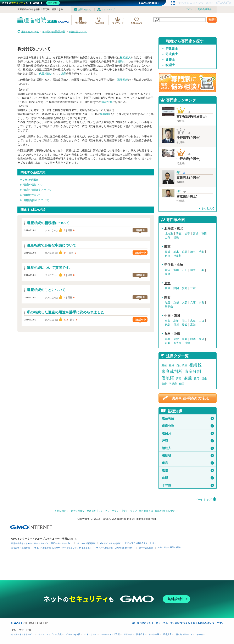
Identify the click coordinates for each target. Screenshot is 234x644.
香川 (176, 325)
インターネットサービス (23, 634)
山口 (201, 321)
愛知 (185, 288)
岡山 (185, 321)
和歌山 (169, 307)
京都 (176, 303)
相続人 (121, 61)
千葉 (201, 252)
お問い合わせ (85, 9)
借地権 (168, 378)
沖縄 (187, 343)
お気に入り (137, 23)
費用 (196, 379)
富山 (176, 270)
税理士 (170, 65)
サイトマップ (108, 9)
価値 (182, 384)
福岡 (168, 339)
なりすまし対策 (146, 548)
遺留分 (188, 433)
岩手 (187, 234)
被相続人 (125, 57)
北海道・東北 (174, 228)
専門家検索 (81, 23)
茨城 (168, 252)
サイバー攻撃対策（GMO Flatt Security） (115, 548)
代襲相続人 (46, 74)
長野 (168, 274)
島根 (176, 321)
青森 (179, 234)
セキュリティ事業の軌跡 (169, 547)
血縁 (188, 478)
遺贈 (188, 470)
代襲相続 (105, 114)
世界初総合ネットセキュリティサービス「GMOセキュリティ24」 (42, 543)
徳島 (168, 325)
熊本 (193, 339)
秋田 (204, 234)
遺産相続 (123, 80)
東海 (167, 283)
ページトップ (204, 500)
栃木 (176, 252)
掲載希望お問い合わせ (166, 511)
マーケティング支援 (110, 634)
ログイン (188, 9)
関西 (167, 297)
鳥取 (168, 321)
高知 (193, 325)
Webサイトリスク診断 (110, 543)
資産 (164, 384)
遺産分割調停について (38, 190)
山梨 (201, 270)
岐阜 (168, 288)
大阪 (185, 303)
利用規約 (91, 511)
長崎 (185, 339)
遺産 (63, 74)
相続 (172, 365)
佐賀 (176, 339)
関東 (167, 247)
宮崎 (168, 343)
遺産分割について (35, 185)
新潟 (168, 270)
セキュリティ (91, 634)
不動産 (173, 384)
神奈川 (177, 256)
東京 (168, 256)
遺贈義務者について (36, 200)
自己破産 (182, 365)
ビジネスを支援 (73, 634)
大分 (201, 339)
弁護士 (170, 60)
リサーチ (128, 634)
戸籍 (179, 379)
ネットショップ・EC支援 (50, 634)
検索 (212, 20)
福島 (176, 238)
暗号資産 (167, 634)
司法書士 (172, 54)
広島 (193, 321)
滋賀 (168, 303)
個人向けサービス (184, 634)
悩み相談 (99, 23)
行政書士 (172, 49)
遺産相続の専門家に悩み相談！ (188, 82)
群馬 (185, 252)
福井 (193, 270)
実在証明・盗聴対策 (21, 548)
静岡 (176, 288)
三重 (193, 288)
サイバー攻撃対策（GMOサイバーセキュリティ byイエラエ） (63, 548)
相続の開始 (30, 180)
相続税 (195, 365)
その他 (188, 485)
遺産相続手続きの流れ (190, 398)
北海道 (169, 234)
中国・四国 (172, 316)
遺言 (188, 463)
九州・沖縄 (172, 334)
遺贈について (32, 195)
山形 (168, 238)
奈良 (201, 303)
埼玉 (193, 252)
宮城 (196, 234)
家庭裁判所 (172, 371)
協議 (188, 378)
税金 (204, 379)
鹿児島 (177, 343)
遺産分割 (107, 102)
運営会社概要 (78, 511)
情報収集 (140, 634)
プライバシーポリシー (110, 511)
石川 (185, 270)
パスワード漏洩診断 (86, 543)
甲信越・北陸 (174, 265)
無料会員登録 (205, 9)
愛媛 (185, 325)
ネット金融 (154, 634)
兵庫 (193, 303)
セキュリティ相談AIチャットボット (141, 543)
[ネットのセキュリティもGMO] (32, 3)
